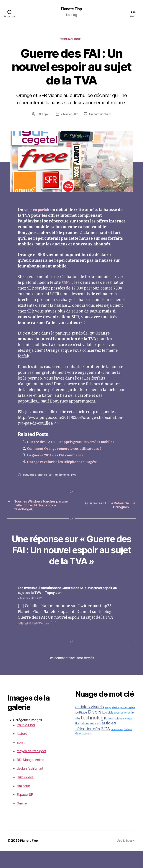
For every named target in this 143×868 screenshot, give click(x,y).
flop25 (45, 116)
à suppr (108, 725)
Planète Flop (71, 9)
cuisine (118, 736)
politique (81, 729)
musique (128, 736)
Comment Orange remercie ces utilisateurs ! (70, 456)
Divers (95, 729)
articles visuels (90, 724)
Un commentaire (101, 116)
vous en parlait (39, 211)
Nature (22, 751)
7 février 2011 (70, 116)
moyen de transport (31, 768)
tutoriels (86, 751)
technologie (71, 41)
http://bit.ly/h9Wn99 (36, 640)
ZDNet (68, 284)
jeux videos (25, 794)
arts (105, 745)
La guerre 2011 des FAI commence (60, 463)
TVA (75, 482)
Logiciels (108, 730)
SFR (52, 482)
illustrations (82, 740)
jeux (111, 735)
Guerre (22, 820)
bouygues (30, 482)
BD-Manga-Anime (30, 777)
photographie (128, 724)
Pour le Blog (26, 742)
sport (21, 759)
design (116, 724)
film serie (23, 803)
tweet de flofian (122, 730)
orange (43, 482)
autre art (95, 740)
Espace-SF (25, 812)
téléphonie (63, 482)
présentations (117, 747)
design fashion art (30, 785)
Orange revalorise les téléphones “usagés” (68, 469)
